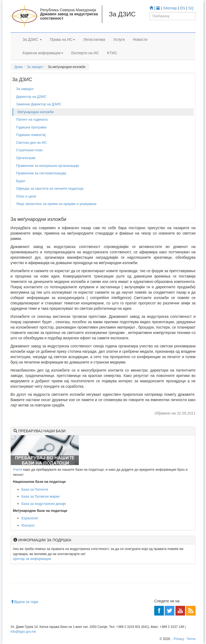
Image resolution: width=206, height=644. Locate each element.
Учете (18, 469)
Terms (191, 639)
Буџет (21, 181)
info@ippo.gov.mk (23, 632)
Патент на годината (32, 119)
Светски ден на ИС (31, 143)
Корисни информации (43, 53)
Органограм (26, 158)
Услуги (119, 39)
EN (183, 8)
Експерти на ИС (85, 53)
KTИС (112, 53)
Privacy (179, 639)
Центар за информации (32, 559)
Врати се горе (24, 602)
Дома (19, 67)
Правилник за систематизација (41, 173)
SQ (191, 8)
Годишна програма (31, 127)
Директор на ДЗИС (31, 97)
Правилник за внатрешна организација (48, 166)
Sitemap (170, 8)
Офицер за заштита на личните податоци (50, 188)
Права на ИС (62, 39)
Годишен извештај (31, 135)
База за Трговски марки (41, 496)
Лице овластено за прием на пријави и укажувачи (56, 204)
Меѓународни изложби (36, 112)
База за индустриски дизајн (44, 504)
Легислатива (94, 39)
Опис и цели (26, 196)
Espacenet (30, 518)
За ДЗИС (32, 39)
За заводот (35, 67)
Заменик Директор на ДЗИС (39, 104)
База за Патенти (35, 489)
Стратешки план (29, 150)
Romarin (28, 525)
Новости (140, 39)
